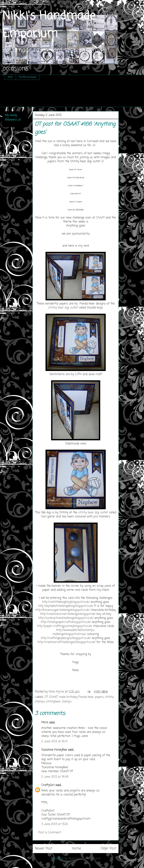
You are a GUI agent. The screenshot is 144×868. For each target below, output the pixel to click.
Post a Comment (50, 832)
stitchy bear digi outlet (63, 308)
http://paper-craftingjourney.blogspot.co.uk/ (65, 626)
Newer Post (44, 849)
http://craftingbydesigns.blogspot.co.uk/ (66, 638)
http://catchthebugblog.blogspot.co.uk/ (66, 602)
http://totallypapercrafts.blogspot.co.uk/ (66, 622)
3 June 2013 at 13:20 (55, 824)
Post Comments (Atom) (85, 859)
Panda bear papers (91, 697)
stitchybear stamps (59, 702)
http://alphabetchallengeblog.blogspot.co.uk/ (66, 606)
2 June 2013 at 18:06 (55, 777)
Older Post (108, 849)
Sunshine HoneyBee (54, 750)
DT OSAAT (51, 697)
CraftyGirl (48, 785)
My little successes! (28, 77)
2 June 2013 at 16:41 (54, 741)
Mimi (45, 722)
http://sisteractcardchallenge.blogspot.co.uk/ (66, 618)
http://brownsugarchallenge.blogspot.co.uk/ (63, 610)
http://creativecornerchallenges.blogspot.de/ (68, 614)
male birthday (68, 697)
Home (10, 77)
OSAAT (101, 218)
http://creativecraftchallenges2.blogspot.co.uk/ (66, 642)
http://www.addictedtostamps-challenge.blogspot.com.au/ (74, 632)
